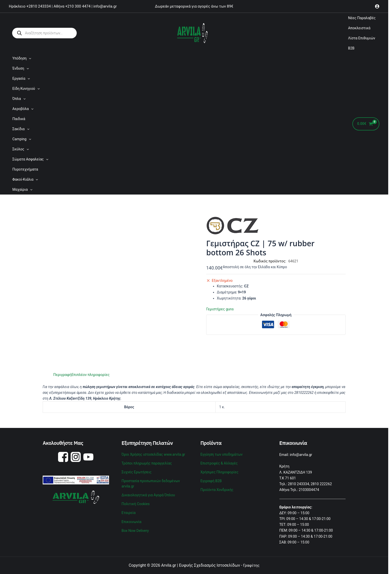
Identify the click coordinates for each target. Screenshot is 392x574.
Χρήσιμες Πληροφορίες (219, 471)
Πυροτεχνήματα (25, 169)
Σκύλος (21, 149)
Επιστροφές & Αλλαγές (219, 462)
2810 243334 (298, 484)
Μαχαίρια (22, 189)
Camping (22, 139)
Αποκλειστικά (359, 28)
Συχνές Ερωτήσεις (137, 471)
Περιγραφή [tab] (62, 375)
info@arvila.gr (301, 455)
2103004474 (309, 489)
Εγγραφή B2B (211, 480)
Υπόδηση (22, 58)
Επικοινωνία (132, 519)
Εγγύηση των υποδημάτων (221, 454)
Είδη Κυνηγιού (26, 89)
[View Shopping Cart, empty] (366, 124)
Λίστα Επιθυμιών (362, 38)
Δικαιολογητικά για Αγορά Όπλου (148, 493)
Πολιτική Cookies (136, 502)
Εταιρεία (129, 510)
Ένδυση (21, 68)
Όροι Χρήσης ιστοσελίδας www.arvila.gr (153, 454)
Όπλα (19, 99)
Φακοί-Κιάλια (25, 179)
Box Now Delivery (135, 527)
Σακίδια (21, 129)
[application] (29, 58)
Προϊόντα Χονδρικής (217, 488)
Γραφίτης (251, 565)
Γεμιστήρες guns (220, 309)
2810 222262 (321, 484)
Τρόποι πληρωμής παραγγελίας (147, 462)
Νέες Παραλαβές (362, 18)
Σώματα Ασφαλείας (30, 159)
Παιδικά (19, 119)
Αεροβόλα (23, 109)
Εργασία (21, 78)
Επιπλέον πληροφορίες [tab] (90, 375)
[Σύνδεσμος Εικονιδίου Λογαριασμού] (377, 6)
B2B (351, 48)
